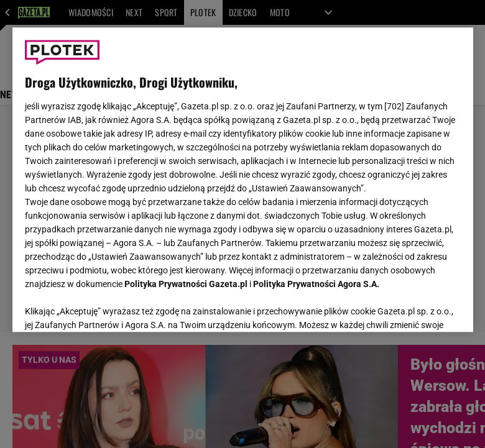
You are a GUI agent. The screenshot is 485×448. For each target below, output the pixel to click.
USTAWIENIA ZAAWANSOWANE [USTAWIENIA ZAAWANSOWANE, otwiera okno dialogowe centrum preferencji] (106, 307)
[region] (243, 180)
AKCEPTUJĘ (418, 308)
